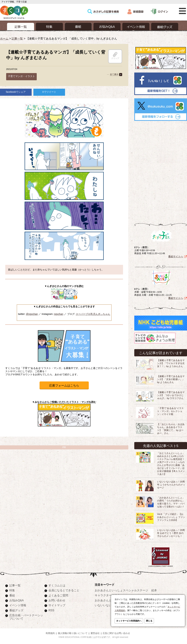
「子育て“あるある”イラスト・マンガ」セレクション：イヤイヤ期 (170, 411)
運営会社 (95, 633)
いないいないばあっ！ (109, 605)
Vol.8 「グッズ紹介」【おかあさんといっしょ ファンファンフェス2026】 (171, 517)
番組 (12, 595)
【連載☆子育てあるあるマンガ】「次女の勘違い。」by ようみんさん (171, 379)
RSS (51, 610)
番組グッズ (16, 610)
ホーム (4, 38)
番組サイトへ (176, 256)
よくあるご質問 (58, 595)
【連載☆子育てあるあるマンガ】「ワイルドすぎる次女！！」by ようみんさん (171, 363)
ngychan (59, 314)
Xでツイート (49, 92)
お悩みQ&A (17, 600)
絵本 (154, 590)
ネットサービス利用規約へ (129, 621)
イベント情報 (18, 605)
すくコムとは (57, 585)
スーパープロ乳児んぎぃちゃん (93, 314)
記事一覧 (17, 38)
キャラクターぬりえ (107, 595)
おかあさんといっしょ (109, 600)
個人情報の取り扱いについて (73, 633)
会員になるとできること (64, 590)
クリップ (115, 56)
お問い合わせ (57, 600)
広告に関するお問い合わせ (116, 633)
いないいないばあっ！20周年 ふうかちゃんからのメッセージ (171, 485)
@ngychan (32, 314)
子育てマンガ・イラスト (21, 76)
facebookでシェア (16, 92)
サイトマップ (57, 605)
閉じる (149, 621)
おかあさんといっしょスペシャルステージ (121, 590)
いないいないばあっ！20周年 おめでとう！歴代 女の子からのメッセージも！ (171, 533)
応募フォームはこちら (64, 386)
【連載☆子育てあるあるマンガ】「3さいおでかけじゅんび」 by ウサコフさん (171, 395)
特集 (12, 590)
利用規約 (50, 633)
